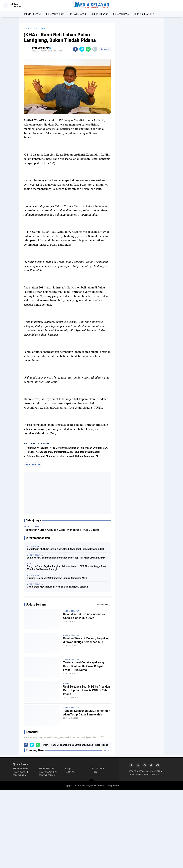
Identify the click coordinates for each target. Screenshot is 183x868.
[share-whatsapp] (88, 49)
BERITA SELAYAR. (47, 769)
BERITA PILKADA (100, 14)
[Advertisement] (67, 493)
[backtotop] (91, 782)
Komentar (105, 49)
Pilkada (94, 772)
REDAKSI (133, 771)
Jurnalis (69, 684)
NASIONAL (70, 772)
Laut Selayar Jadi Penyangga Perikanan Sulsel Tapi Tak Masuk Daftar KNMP (66, 558)
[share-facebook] (75, 49)
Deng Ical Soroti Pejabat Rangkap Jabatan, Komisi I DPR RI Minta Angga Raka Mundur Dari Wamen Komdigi (67, 568)
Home (26, 28)
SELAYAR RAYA (121, 14)
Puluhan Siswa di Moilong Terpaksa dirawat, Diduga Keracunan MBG (64, 456)
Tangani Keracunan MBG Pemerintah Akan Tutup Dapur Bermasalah (63, 452)
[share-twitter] (82, 49)
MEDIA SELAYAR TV (144, 14)
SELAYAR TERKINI (56, 14)
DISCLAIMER (136, 775)
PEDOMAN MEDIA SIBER (150, 771)
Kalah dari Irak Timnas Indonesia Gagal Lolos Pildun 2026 (84, 616)
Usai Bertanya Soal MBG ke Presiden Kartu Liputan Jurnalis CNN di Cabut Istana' (87, 690)
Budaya (68, 769)
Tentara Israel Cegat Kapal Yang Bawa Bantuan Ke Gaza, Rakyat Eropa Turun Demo (84, 666)
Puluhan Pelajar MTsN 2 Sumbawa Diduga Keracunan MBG (57, 578)
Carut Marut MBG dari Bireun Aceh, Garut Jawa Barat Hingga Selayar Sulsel (65, 549)
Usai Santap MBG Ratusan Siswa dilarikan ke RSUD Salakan (57, 587)
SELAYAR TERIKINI (47, 775)
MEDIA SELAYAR (33, 14)
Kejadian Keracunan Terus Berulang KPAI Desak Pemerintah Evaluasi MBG (67, 448)
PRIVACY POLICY (151, 775)
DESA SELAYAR (78, 14)
